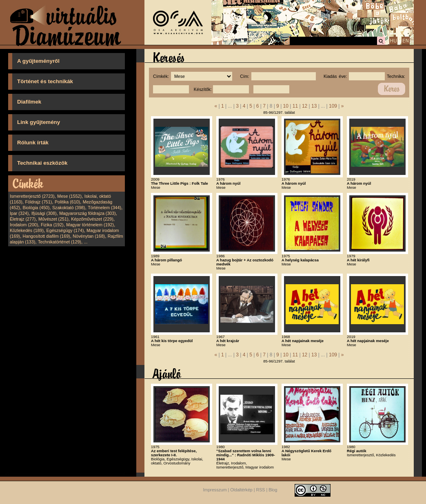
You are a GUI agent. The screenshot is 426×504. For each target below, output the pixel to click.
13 (314, 106)
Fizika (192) (52, 225)
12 (305, 106)
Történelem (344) (104, 208)
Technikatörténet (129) (60, 242)
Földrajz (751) (38, 202)
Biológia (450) (36, 208)
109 (333, 106)
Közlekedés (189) (27, 230)
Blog (273, 490)
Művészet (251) (53, 219)
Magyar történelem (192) (90, 225)
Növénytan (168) (89, 236)
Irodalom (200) (24, 225)
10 (286, 106)
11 (295, 106)
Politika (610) (67, 202)
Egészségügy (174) (65, 230)
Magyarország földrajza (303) (88, 213)
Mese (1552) (69, 196)
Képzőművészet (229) (92, 219)
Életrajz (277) (23, 219)
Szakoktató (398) (69, 208)
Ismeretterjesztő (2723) (32, 196)
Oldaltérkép (241, 490)
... (86, 242)
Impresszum (215, 490)
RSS (261, 490)
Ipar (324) (19, 213)
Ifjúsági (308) (44, 213)
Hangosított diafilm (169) (47, 236)
